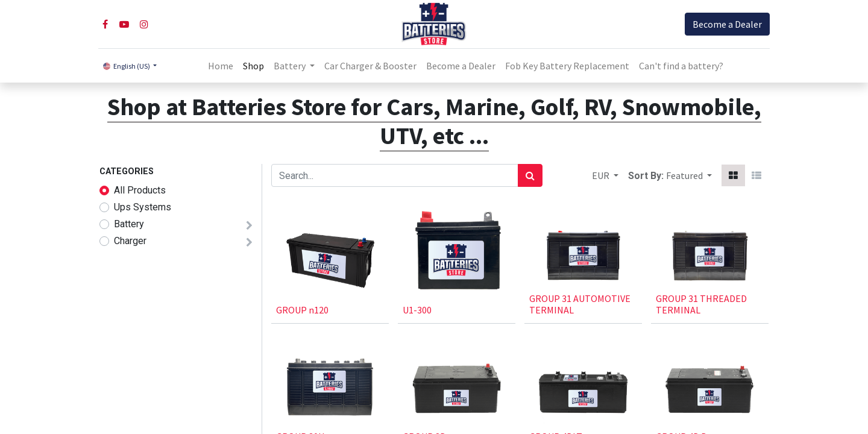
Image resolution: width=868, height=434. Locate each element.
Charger (130, 241)
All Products (140, 190)
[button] (689, 175)
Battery (129, 224)
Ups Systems (143, 207)
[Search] (530, 175)
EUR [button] (602, 175)
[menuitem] (221, 66)
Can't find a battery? (681, 66)
